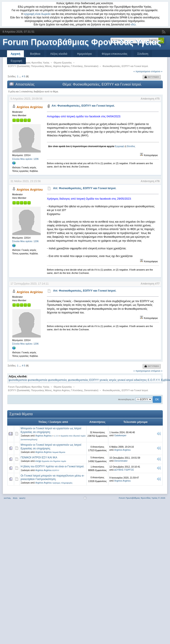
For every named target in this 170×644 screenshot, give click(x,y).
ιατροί (130, 380)
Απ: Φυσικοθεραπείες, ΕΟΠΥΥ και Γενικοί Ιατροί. (83, 106)
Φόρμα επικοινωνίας (115, 54)
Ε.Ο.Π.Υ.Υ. (154, 380)
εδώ (133, 25)
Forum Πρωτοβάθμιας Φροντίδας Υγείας (82, 42)
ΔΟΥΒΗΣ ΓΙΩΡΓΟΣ (124, 470)
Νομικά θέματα (59, 452)
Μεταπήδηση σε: (127, 399)
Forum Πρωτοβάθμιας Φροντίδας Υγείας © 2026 (142, 498)
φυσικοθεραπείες (78, 380)
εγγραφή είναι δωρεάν (37, 14)
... (20, 76)
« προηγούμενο (142, 71)
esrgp (38, 461)
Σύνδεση (143, 54)
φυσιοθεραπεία (18, 380)
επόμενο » (157, 71)
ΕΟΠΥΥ (94, 380)
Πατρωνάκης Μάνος (42, 66)
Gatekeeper (120, 435)
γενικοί (121, 380)
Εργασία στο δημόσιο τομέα (54, 461)
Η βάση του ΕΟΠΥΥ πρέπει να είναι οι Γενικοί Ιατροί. (52, 466)
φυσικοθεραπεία (37, 380)
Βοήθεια (35, 54)
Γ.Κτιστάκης (77, 66)
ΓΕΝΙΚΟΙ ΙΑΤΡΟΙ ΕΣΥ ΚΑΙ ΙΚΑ (39, 457)
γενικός (104, 380)
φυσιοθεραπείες (58, 380)
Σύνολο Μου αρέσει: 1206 (26, 159)
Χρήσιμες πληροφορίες (62, 483)
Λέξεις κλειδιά (59, 54)
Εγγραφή (16, 61)
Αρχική (16, 54)
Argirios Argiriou (61, 66)
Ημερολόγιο (84, 54)
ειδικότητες (140, 380)
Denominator (91, 66)
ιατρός (113, 380)
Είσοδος (131, 146)
